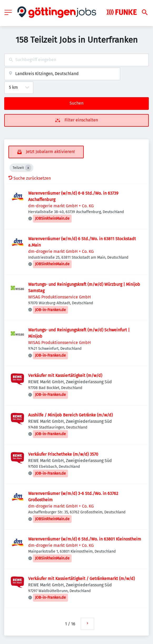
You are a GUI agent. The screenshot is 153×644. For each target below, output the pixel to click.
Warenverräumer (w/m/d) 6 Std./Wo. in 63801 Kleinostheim (85, 539)
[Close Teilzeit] (28, 168)
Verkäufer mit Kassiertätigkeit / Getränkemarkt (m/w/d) (82, 579)
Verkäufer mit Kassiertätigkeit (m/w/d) (65, 375)
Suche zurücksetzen (30, 178)
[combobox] (76, 60)
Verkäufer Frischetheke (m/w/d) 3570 (63, 454)
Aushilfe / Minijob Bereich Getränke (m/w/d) (70, 415)
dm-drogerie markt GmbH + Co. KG (61, 206)
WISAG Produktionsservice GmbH (60, 297)
